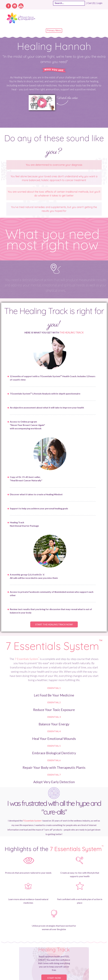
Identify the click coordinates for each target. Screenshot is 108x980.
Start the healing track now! (54, 624)
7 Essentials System (54, 646)
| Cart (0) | (91, 3)
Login (100, 3)
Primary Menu (54, 31)
